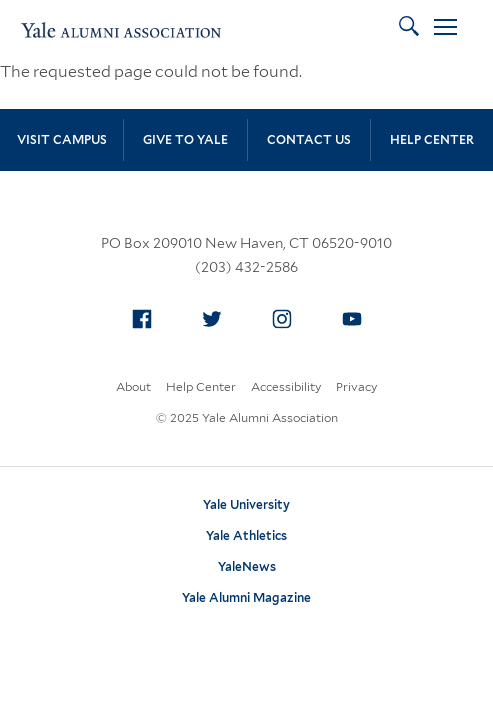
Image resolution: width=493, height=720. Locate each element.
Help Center (432, 139)
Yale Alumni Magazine (246, 597)
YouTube (357, 315)
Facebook (147, 315)
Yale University (246, 504)
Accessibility (286, 386)
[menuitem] (142, 319)
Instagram (287, 315)
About (133, 386)
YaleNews (247, 566)
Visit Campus (62, 139)
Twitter (217, 315)
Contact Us (309, 139)
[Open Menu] (445, 30)
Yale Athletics (246, 535)
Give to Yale (185, 139)
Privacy (356, 386)
